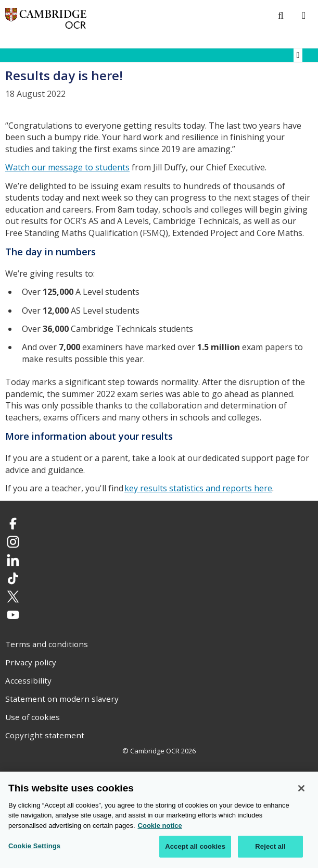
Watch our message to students (67, 167)
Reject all (270, 847)
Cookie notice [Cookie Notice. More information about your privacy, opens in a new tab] (160, 827)
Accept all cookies (195, 847)
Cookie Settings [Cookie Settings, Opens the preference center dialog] (34, 847)
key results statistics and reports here (198, 488)
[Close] (301, 789)
